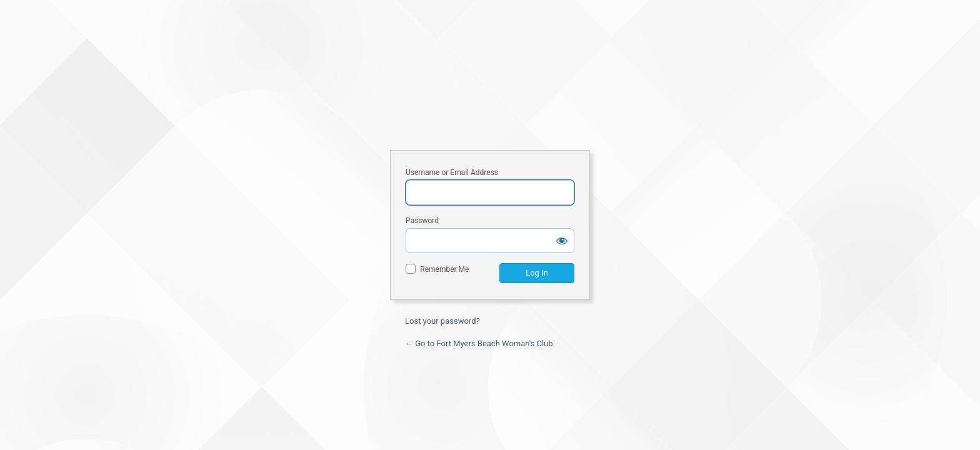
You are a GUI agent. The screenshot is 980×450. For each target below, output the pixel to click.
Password (422, 221)
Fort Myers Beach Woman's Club (490, 92)
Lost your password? (442, 321)
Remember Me (444, 269)
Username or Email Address (452, 172)
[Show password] (562, 241)
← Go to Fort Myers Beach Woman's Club (479, 343)
